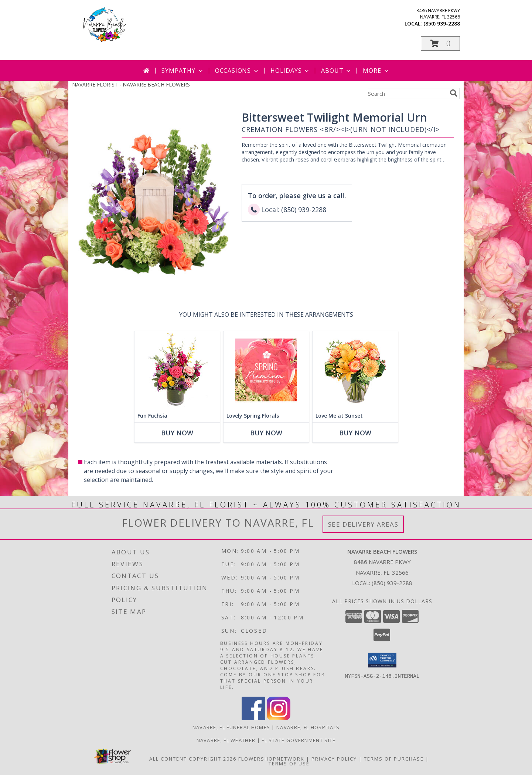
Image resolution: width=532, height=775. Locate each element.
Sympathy (183, 71)
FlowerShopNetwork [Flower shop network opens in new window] (271, 759)
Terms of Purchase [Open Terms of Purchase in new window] (394, 759)
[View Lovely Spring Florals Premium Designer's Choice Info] (266, 370)
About (337, 71)
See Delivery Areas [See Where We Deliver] (363, 524)
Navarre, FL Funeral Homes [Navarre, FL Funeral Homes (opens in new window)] (231, 727)
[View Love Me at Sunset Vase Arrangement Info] (355, 370)
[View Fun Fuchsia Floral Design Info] (177, 370)
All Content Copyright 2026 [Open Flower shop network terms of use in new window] (193, 759)
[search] (454, 93)
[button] (440, 43)
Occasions (237, 71)
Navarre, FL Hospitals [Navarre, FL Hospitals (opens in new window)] (308, 727)
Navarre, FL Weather (226, 740)
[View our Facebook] (253, 718)
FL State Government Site (299, 740)
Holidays (290, 71)
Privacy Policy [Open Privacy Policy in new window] (334, 759)
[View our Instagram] (279, 718)
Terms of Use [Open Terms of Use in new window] (289, 764)
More (376, 71)
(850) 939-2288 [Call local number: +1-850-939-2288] (442, 23)
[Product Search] (407, 94)
